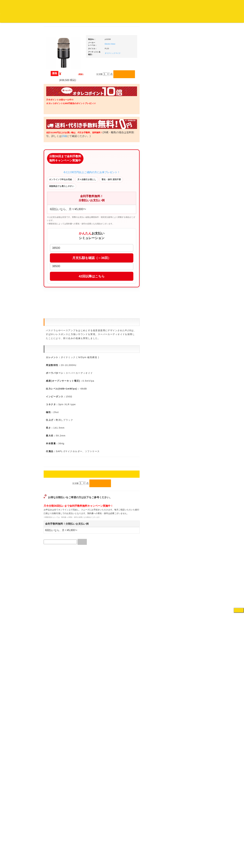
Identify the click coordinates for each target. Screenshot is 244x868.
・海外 (54, 114)
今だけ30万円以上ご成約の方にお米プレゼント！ (122, 182)
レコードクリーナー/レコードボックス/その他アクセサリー (59, 400)
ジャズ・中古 (55, 146)
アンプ (178, 384)
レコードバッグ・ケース (186, 318)
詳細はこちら (52, 575)
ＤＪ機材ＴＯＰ (182, 163)
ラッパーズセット (186, 445)
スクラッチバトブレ (58, 127)
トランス (53, 286)
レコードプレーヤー (184, 378)
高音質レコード (56, 177)
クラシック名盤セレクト (60, 158)
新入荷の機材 (181, 175)
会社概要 (81, 18)
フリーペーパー (56, 425)
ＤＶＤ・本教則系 (183, 390)
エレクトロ (54, 267)
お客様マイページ (123, 18)
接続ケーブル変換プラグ (186, 343)
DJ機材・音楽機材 (215, 18)
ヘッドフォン (181, 288)
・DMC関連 (56, 243)
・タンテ (181, 211)
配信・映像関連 (182, 409)
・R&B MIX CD (58, 261)
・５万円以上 (184, 238)
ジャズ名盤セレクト (58, 139)
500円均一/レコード (58, 341)
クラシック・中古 (57, 165)
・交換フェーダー (186, 269)
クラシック (54, 152)
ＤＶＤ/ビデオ (55, 391)
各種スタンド (181, 356)
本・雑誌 (53, 418)
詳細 (105, 136)
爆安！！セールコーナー (186, 169)
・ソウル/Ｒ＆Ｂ (59, 254)
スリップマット (182, 281)
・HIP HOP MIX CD (60, 237)
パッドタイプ (184, 472)
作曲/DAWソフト (185, 430)
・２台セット (184, 218)
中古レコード (55, 360)
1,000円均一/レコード (59, 347)
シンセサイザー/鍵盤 (185, 494)
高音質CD (53, 171)
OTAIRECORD (121, 862)
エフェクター (181, 522)
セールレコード (56, 328)
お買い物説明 (37, 18)
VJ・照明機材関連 (183, 403)
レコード (196, 18)
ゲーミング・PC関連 (185, 528)
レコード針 (180, 275)
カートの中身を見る (99, 18)
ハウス (52, 273)
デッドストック (56, 353)
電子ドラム (180, 509)
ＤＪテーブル (181, 294)
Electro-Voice (140, 44)
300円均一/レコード (58, 334)
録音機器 (179, 488)
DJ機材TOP (22, 18)
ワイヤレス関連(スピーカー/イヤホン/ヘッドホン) (186, 334)
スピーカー (180, 325)
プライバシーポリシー (148, 854)
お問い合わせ (67, 18)
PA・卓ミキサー (182, 396)
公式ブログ (52, 18)
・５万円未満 (184, 232)
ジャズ (52, 133)
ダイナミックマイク (143, 53)
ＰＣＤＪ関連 (181, 200)
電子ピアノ (180, 516)
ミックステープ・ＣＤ (59, 366)
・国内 (54, 121)
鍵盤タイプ (183, 466)
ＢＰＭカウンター (183, 362)
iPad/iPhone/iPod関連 (185, 300)
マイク (178, 350)
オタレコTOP (7, 18)
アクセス (96, 854)
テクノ (52, 280)
